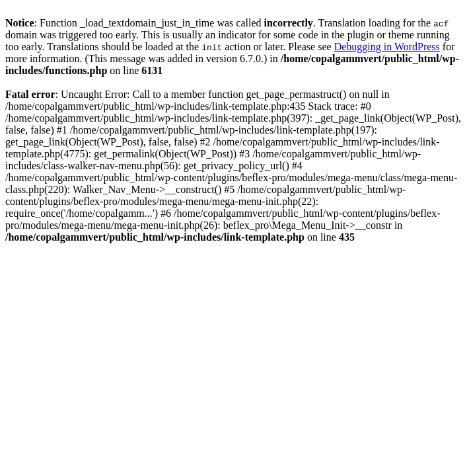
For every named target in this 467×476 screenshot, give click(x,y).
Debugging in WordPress (387, 47)
